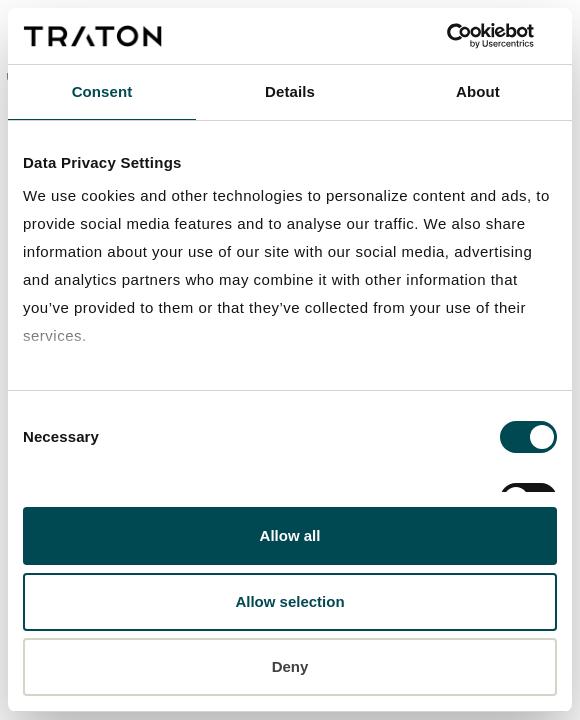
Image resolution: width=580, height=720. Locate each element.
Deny (290, 666)
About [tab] (478, 91)
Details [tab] (290, 91)
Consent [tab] (102, 91)
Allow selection (289, 601)
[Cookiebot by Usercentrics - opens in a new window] (469, 36)
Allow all (290, 535)
